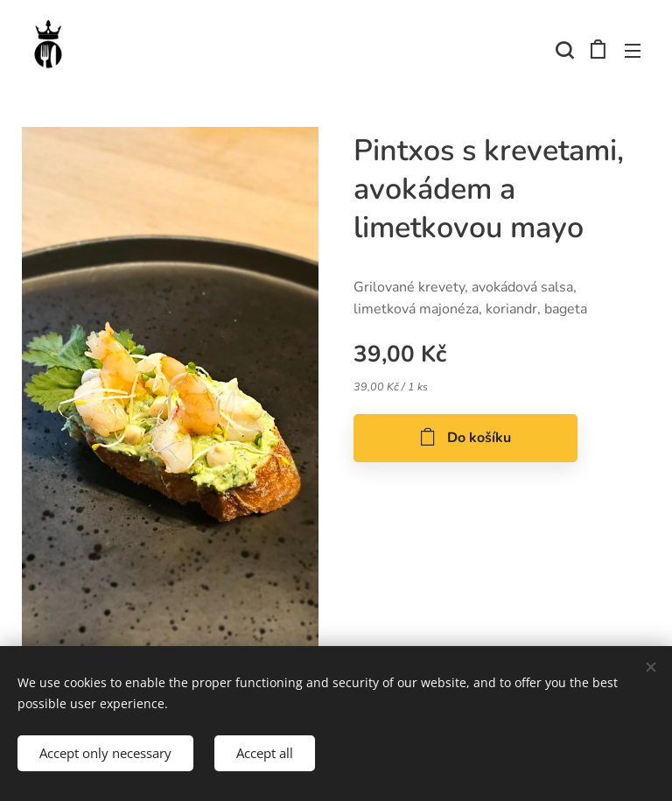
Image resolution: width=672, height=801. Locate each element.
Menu (633, 51)
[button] (563, 50)
